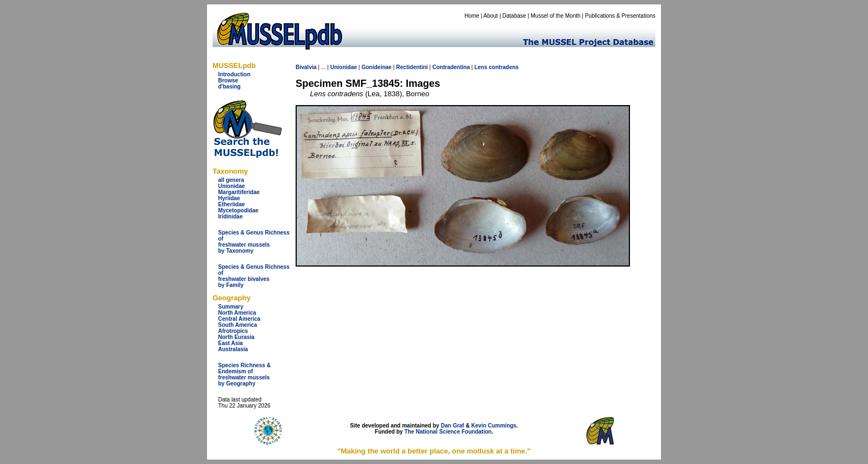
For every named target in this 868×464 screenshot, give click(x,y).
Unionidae (231, 186)
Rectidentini (412, 67)
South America (237, 325)
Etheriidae (231, 204)
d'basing (229, 87)
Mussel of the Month (556, 16)
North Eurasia (236, 337)
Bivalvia (306, 67)
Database (515, 16)
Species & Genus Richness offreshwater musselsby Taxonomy (254, 242)
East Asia (231, 343)
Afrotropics (233, 331)
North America (237, 313)
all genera (231, 180)
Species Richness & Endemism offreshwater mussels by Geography (244, 374)
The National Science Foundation (448, 432)
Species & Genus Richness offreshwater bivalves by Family (254, 276)
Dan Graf (452, 426)
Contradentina (451, 67)
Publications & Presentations (620, 16)
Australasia (233, 349)
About (490, 16)
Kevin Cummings (494, 426)
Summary (231, 307)
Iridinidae (230, 217)
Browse (228, 80)
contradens (504, 67)
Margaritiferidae (239, 192)
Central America (239, 319)
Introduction (234, 74)
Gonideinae (376, 67)
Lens (481, 67)
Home (472, 16)
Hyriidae (229, 198)
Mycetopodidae (238, 210)
